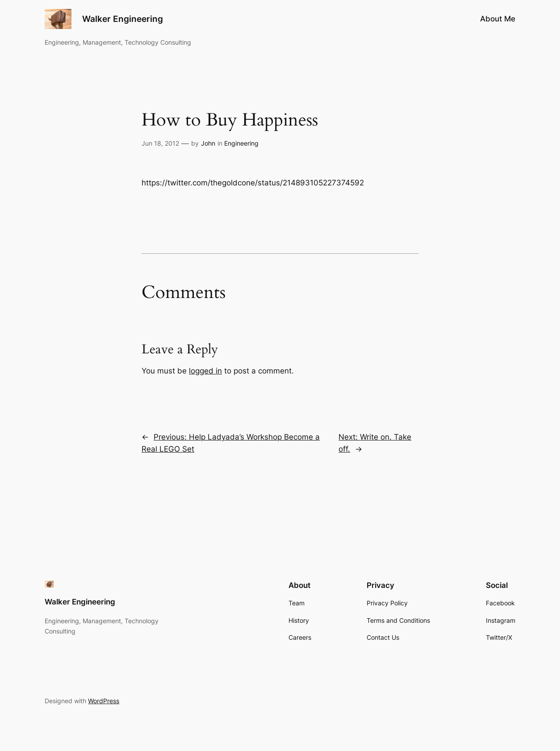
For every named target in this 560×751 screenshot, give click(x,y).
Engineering (241, 143)
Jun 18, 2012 (160, 143)
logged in (205, 371)
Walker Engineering (123, 19)
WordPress (104, 701)
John (208, 143)
